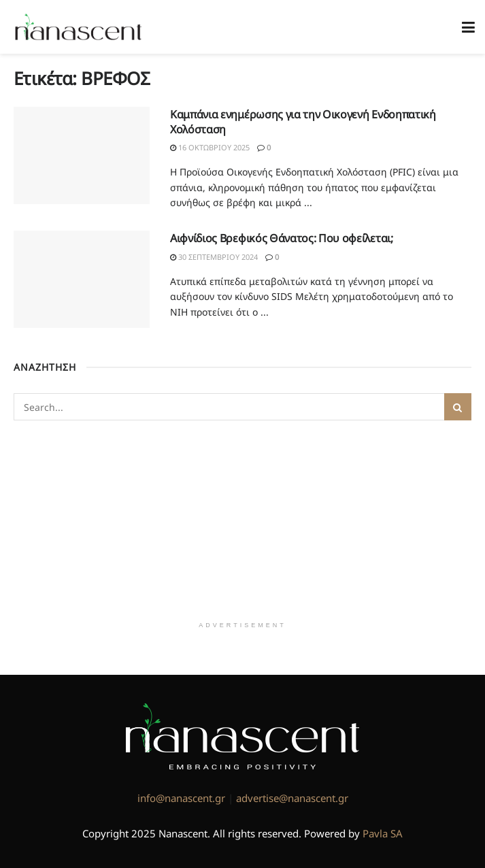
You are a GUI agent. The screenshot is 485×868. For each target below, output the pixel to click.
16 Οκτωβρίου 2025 (210, 147)
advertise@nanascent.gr (292, 798)
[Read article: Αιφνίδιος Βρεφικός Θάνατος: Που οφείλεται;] (82, 279)
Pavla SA (383, 833)
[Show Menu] (468, 27)
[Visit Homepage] (79, 27)
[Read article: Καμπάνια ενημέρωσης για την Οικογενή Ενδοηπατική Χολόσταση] (82, 155)
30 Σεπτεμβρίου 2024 (214, 257)
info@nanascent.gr (181, 798)
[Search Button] (458, 407)
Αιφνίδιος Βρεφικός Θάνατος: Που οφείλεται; (282, 238)
